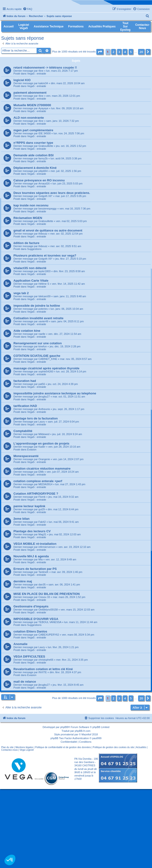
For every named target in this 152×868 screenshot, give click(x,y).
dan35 (42, 584)
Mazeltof (86, 734)
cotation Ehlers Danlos (30, 631)
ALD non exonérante (29, 118)
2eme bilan (21, 519)
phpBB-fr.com (83, 731)
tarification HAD (25, 406)
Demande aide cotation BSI (34, 155)
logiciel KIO (22, 80)
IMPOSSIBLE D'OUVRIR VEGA (36, 619)
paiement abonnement (30, 93)
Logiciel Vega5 (24, 26)
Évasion (32, 449)
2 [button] (113, 52)
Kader (42, 447)
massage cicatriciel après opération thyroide (46, 368)
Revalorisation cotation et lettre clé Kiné (43, 669)
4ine (41, 71)
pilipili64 (43, 171)
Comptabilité (23, 431)
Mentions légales (24, 747)
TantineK (44, 572)
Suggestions (34, 249)
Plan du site (7, 747)
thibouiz (43, 234)
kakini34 (43, 83)
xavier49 (43, 321)
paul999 (97, 738)
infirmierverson (47, 547)
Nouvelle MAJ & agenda (31, 556)
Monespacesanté (26, 456)
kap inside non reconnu (31, 205)
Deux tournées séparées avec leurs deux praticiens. (52, 193)
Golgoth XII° (45, 196)
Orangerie (44, 459)
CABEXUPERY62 (49, 635)
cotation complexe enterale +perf (38, 481)
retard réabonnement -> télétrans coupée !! (45, 68)
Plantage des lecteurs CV (32, 531)
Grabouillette (46, 146)
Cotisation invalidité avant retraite (38, 318)
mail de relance (25, 682)
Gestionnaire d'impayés (31, 606)
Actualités (141, 747)
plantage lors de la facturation (36, 418)
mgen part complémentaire (33, 130)
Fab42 (42, 522)
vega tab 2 (21, 293)
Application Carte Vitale (31, 281)
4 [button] (125, 52)
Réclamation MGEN (28, 218)
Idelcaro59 (44, 296)
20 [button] (141, 52)
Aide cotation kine (27, 331)
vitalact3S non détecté (30, 268)
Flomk (42, 497)
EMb (41, 472)
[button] (100, 52)
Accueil (9, 26)
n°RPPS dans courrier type (33, 143)
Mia (41, 559)
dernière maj (23, 581)
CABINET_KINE (48, 359)
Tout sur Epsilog (125, 26)
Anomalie (20, 644)
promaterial (67, 734)
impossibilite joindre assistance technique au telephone (55, 393)
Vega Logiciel (27, 750)
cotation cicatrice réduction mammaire (42, 469)
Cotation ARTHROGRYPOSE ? (36, 494)
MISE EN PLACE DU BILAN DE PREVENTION (47, 594)
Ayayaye (43, 108)
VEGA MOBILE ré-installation (35, 544)
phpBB (64, 727)
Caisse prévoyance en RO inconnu (39, 180)
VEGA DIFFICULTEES (29, 656)
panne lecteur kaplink (29, 506)
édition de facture (26, 243)
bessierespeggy (48, 209)
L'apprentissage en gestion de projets (41, 443)
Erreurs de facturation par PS (35, 569)
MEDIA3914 (45, 484)
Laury (42, 422)
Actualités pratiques (102, 26)
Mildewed (44, 434)
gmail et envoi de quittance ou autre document (48, 230)
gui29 (42, 509)
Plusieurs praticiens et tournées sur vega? (45, 255)
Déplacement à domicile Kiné (35, 168)
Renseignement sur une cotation (38, 343)
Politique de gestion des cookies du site (113, 747)
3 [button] (119, 52)
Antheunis (44, 409)
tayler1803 (44, 271)
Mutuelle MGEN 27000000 (32, 105)
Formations (76, 26)
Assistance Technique (49, 26)
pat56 (42, 384)
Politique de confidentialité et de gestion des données (63, 747)
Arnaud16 (44, 183)
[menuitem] (28, 9)
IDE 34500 (45, 133)
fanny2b (43, 158)
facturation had (25, 381)
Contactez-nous (9, 750)
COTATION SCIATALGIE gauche (37, 356)
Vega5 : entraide (37, 74)
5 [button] (131, 52)
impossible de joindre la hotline (37, 306)
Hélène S (44, 284)
